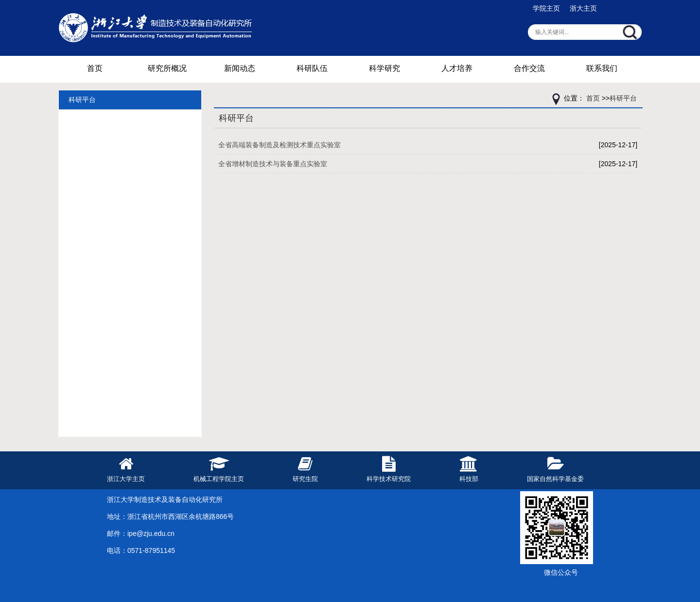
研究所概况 (167, 68)
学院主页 (546, 8)
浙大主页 (583, 8)
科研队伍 (312, 68)
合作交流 (529, 68)
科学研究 (385, 68)
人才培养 (457, 68)
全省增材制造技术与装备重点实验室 (273, 164)
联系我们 (602, 68)
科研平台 (82, 100)
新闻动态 (240, 68)
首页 (95, 68)
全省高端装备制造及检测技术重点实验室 (280, 145)
